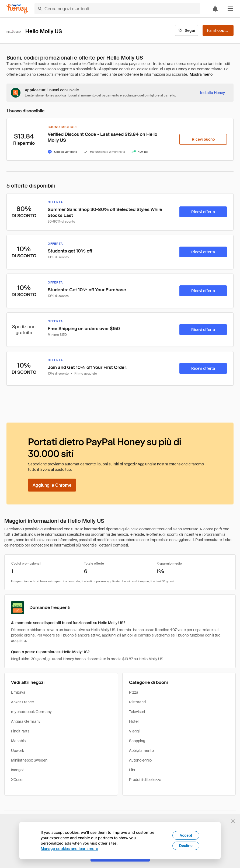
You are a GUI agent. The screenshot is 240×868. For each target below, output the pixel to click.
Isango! (17, 770)
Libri (133, 770)
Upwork (18, 751)
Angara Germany (26, 721)
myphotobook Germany (31, 712)
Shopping (137, 741)
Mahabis (18, 741)
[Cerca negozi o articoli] (117, 9)
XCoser (17, 780)
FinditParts (20, 731)
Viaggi (134, 731)
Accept (186, 835)
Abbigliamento (141, 751)
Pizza (134, 692)
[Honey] (17, 9)
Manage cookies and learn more (69, 848)
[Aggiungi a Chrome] (52, 485)
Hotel (134, 721)
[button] (230, 9)
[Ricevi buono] (203, 139)
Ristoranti (137, 702)
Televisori (137, 712)
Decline (186, 846)
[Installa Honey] (213, 93)
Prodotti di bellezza (145, 780)
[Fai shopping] (218, 30)
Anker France (22, 702)
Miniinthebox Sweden (29, 760)
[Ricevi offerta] (203, 212)
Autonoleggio (140, 760)
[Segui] (187, 30)
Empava (18, 692)
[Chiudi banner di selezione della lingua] (233, 821)
